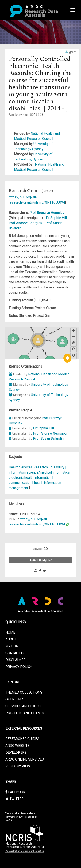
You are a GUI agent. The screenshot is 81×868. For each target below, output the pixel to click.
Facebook (15, 792)
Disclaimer (15, 660)
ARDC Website (17, 746)
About (11, 639)
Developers (16, 753)
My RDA (12, 646)
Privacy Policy (19, 667)
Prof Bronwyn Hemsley (47, 213)
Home (10, 632)
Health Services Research (28, 467)
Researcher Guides (22, 739)
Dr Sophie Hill (57, 218)
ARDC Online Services (25, 759)
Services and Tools (23, 706)
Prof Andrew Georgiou (26, 223)
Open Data (14, 699)
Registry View (18, 766)
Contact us (15, 653)
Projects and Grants (25, 713)
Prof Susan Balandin (48, 439)
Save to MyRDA (40, 560)
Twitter (14, 799)
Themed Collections (24, 692)
